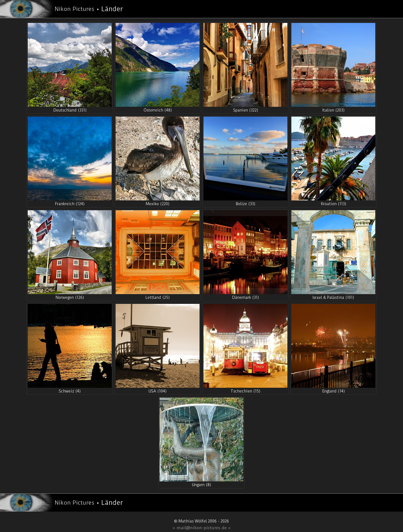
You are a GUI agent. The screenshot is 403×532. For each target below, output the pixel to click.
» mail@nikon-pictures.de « (202, 528)
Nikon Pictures (74, 9)
